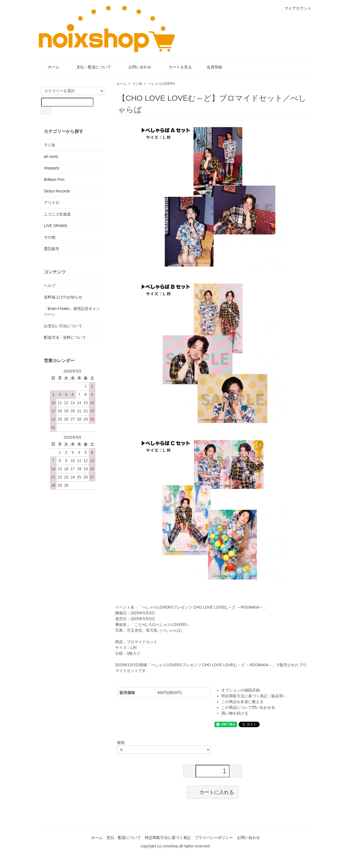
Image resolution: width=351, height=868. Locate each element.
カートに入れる (213, 792)
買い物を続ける (235, 713)
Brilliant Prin (54, 180)
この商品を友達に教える (242, 702)
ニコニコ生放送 (57, 214)
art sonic (51, 156)
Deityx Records (57, 191)
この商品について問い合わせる (248, 707)
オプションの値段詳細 (240, 690)
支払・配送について (90, 67)
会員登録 (212, 67)
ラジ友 (137, 84)
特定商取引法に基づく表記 (168, 838)
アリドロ (52, 203)
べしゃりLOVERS (162, 84)
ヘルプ (50, 285)
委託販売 (52, 249)
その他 (50, 237)
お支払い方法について (63, 326)
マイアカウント (295, 8)
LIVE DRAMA (56, 226)
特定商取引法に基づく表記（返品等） (254, 696)
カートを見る (176, 67)
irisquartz (52, 168)
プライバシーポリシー (214, 838)
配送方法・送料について (65, 337)
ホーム (49, 67)
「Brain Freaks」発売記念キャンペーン (72, 311)
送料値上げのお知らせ (63, 297)
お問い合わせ (136, 67)
